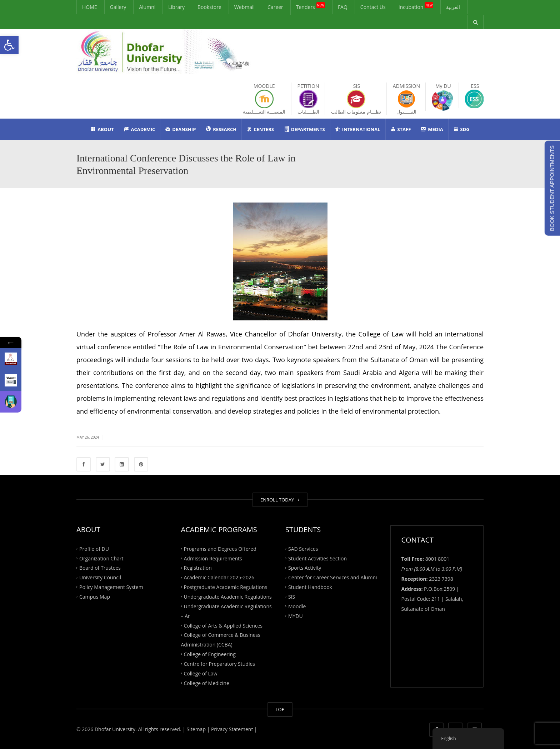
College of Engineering (210, 654)
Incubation (416, 6)
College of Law (201, 673)
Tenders (311, 6)
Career (275, 7)
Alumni (147, 7)
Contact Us (373, 7)
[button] (9, 45)
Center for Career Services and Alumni (333, 577)
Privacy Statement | (233, 729)
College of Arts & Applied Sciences (223, 625)
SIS (292, 597)
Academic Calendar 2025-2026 (219, 577)
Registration (198, 568)
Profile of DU (94, 548)
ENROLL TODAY (280, 500)
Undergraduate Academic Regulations (228, 597)
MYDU (296, 616)
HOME (90, 7)
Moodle (297, 606)
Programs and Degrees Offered (220, 548)
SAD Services (303, 548)
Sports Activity (305, 568)
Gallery (118, 7)
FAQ (343, 7)
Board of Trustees (100, 568)
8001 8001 (437, 559)
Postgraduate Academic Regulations (226, 587)
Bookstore (209, 7)
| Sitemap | (196, 729)
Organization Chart (101, 558)
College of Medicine (207, 683)
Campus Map (95, 597)
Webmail (244, 7)
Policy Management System (111, 587)
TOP (280, 709)
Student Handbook (310, 587)
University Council (100, 577)
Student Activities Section (317, 558)
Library (176, 7)
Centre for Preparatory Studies (220, 664)
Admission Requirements (213, 558)
